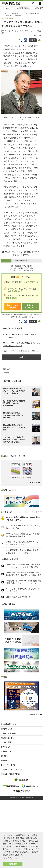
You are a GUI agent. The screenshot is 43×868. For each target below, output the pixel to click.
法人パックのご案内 (8, 795)
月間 (40, 573)
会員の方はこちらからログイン (31, 306)
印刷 (33, 40)
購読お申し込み (7, 790)
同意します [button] (13, 864)
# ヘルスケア (8, 8)
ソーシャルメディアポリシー (12, 831)
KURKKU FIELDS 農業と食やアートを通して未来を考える (22, 336)
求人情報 (4, 817)
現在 (27, 573)
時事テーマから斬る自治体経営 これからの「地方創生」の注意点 (22, 344)
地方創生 (7, 373)
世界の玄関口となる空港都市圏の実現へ (21, 351)
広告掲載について (7, 813)
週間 (33, 573)
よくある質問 (6, 804)
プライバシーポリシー (9, 826)
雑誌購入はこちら (7, 799)
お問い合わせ (6, 808)
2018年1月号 (37, 35)
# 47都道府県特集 (23, 8)
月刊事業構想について (9, 786)
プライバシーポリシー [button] (13, 858)
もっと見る (22, 357)
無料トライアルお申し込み (12, 306)
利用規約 (4, 822)
